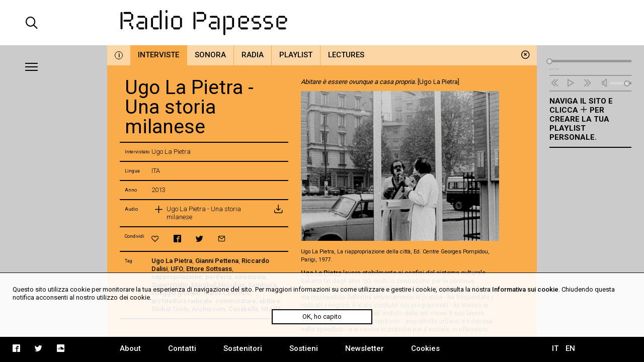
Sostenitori (243, 348)
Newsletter (365, 348)
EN (570, 348)
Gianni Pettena (217, 261)
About (130, 348)
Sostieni (304, 348)
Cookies (425, 348)
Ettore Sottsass (209, 269)
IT (555, 348)
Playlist (296, 55)
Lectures (346, 55)
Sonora (210, 55)
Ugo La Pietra (172, 261)
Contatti (182, 348)
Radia (253, 55)
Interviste (158, 55)
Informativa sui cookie (525, 289)
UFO (177, 269)
